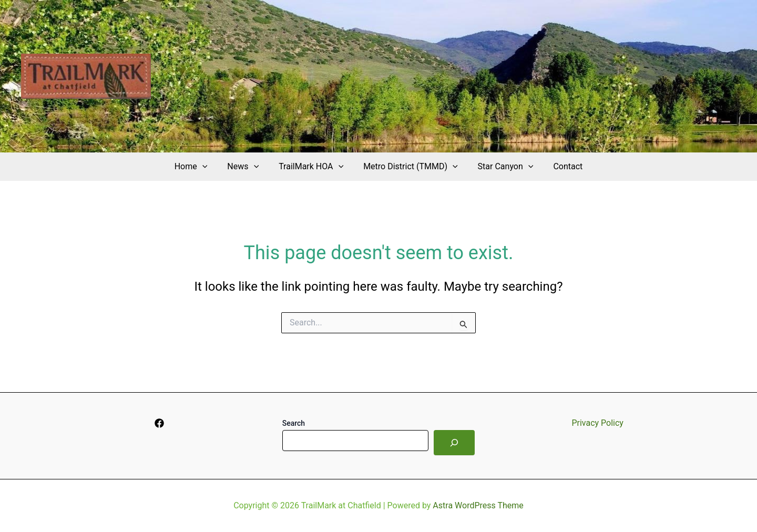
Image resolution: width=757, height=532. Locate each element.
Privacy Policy (597, 423)
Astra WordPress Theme (478, 505)
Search (294, 423)
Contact (560, 166)
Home (199, 167)
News (248, 167)
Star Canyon (501, 167)
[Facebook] (159, 423)
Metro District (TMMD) (409, 167)
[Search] (454, 443)
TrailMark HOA (313, 167)
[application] (210, 167)
